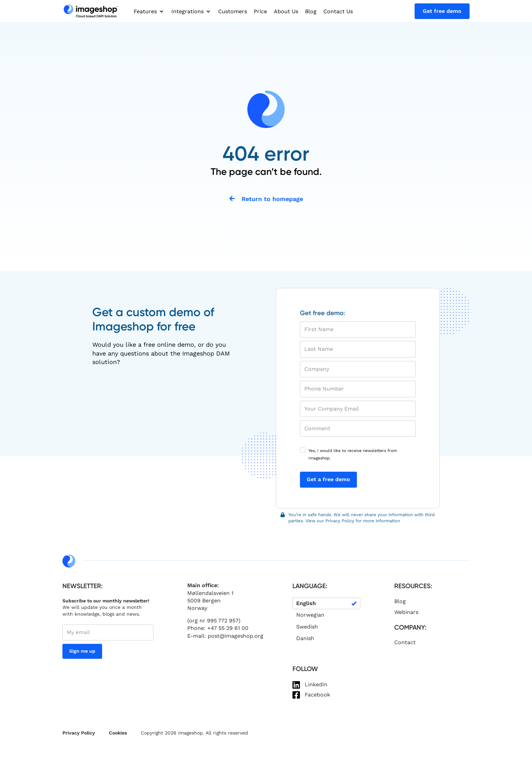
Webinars (406, 613)
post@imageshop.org (235, 637)
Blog (400, 602)
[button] (149, 12)
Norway (197, 609)
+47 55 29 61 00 (228, 629)
